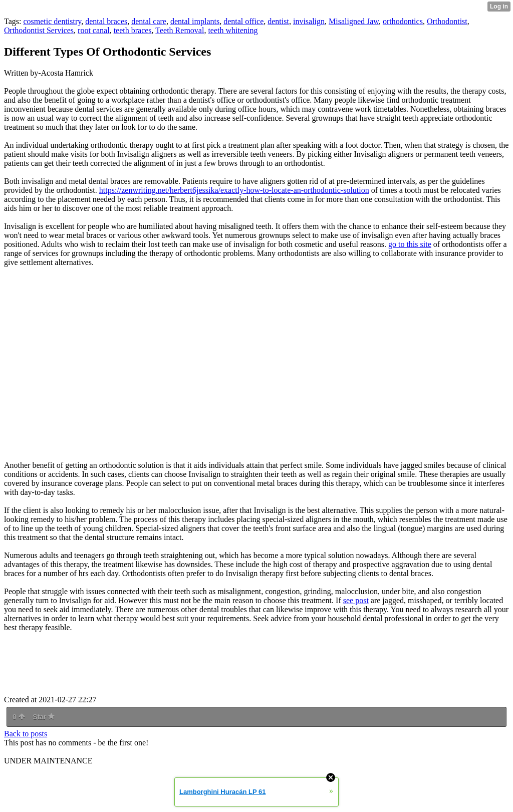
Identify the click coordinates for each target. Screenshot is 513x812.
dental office (243, 21)
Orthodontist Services (39, 30)
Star (44, 717)
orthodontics (403, 21)
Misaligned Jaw (354, 21)
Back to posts (26, 734)
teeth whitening (233, 30)
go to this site (410, 244)
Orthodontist (447, 21)
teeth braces (133, 30)
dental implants (195, 21)
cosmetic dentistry (52, 21)
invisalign (309, 21)
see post (356, 600)
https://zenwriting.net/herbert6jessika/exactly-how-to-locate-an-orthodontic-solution (234, 190)
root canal (94, 30)
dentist (278, 21)
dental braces (106, 21)
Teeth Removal (180, 30)
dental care (149, 21)
